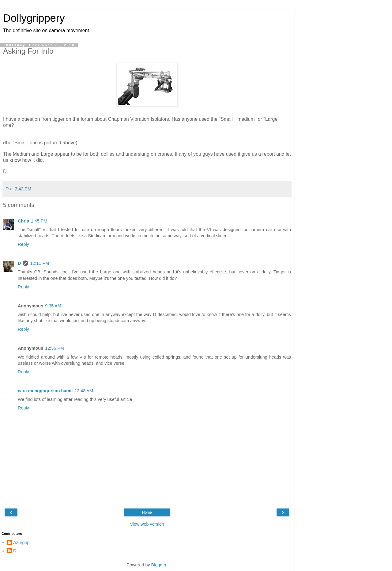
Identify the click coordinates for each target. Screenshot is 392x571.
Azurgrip (21, 542)
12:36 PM (55, 348)
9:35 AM (53, 306)
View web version (147, 524)
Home (147, 512)
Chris (23, 221)
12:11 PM (40, 263)
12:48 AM (84, 391)
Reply (23, 244)
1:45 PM (39, 221)
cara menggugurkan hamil (45, 391)
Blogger (159, 565)
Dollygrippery (34, 18)
